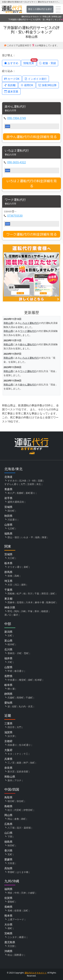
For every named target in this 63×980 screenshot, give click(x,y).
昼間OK (27, 85)
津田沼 (45, 593)
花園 (40, 481)
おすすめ (11, 63)
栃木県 (8, 563)
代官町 (18, 810)
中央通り (12, 680)
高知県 (8, 868)
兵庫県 (8, 759)
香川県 (8, 851)
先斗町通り (25, 745)
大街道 (11, 863)
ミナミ (18, 754)
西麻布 (11, 602)
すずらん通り (11, 484)
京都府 (8, 741)
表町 (23, 819)
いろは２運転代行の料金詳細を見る (32, 183)
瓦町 (10, 854)
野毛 (10, 611)
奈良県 (8, 768)
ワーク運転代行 (15, 200)
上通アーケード (16, 919)
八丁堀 (11, 828)
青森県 (8, 489)
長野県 (8, 676)
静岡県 (8, 694)
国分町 (11, 511)
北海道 (8, 477)
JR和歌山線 (56, 16)
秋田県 (8, 516)
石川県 (8, 649)
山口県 (8, 833)
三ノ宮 (11, 763)
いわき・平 (27, 537)
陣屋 (44, 537)
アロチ (18, 780)
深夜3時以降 (47, 85)
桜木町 (11, 644)
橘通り (23, 937)
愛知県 (8, 703)
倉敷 (17, 819)
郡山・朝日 (13, 537)
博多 (10, 893)
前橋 (10, 576)
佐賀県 (8, 898)
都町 (10, 928)
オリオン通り (15, 567)
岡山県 (8, 815)
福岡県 (8, 889)
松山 (10, 955)
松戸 (19, 593)
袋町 (30, 680)
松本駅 (38, 680)
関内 (17, 611)
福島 (37, 537)
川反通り (12, 520)
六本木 (29, 602)
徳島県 (8, 842)
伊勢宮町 (28, 810)
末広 (39, 484)
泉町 (26, 567)
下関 (10, 837)
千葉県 (8, 590)
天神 (23, 893)
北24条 (23, 481)
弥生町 (20, 801)
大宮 (10, 585)
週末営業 (11, 92)
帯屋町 (11, 872)
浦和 (23, 585)
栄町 (53, 593)
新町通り (30, 493)
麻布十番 (39, 602)
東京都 (8, 599)
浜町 (26, 910)
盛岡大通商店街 (16, 502)
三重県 (8, 723)
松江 (10, 810)
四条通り (12, 745)
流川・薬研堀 (24, 828)
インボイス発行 (36, 79)
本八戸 (11, 493)
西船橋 (11, 593)
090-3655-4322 (17, 162)
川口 (17, 585)
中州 (17, 893)
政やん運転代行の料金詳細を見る (32, 137)
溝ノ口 (8, 615)
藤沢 (16, 615)
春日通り (19, 671)
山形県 (8, 525)
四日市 (11, 727)
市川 (30, 593)
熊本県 (8, 916)
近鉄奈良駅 (23, 771)
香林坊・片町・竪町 (18, 653)
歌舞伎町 (51, 602)
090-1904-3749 (17, 118)
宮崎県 (8, 933)
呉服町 (11, 698)
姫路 (19, 763)
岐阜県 (8, 685)
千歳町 (29, 698)
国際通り (19, 955)
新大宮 (11, 771)
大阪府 (8, 750)
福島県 (8, 533)
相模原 (45, 611)
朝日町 (11, 801)
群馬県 (8, 572)
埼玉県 (8, 581)
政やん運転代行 (15, 107)
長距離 (10, 85)
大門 (23, 484)
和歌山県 (47, 16)
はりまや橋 (23, 872)
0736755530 (15, 216)
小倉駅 (31, 893)
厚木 (37, 611)
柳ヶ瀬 (11, 689)
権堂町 (23, 680)
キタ (10, 754)
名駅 (14, 706)
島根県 (8, 806)
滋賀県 (8, 732)
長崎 (10, 910)
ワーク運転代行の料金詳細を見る (32, 234)
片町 (10, 662)
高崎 (17, 576)
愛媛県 (8, 859)
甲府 (10, 671)
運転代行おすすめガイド (32, 16)
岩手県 (8, 498)
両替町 (20, 698)
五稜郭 (31, 484)
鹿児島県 (10, 942)
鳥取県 (8, 797)
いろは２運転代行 (17, 151)
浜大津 (11, 736)
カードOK (12, 79)
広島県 (8, 824)
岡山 (10, 819)
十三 (26, 754)
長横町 (20, 493)
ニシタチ (12, 937)
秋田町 (11, 845)
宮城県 (8, 507)
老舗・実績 (48, 63)
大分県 (8, 924)
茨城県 (8, 554)
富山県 (8, 641)
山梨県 (8, 667)
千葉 (37, 593)
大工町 (11, 558)
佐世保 (18, 910)
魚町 (32, 763)
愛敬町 (11, 902)
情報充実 (30, 62)
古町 (10, 635)
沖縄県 (8, 951)
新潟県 (8, 632)
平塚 (30, 611)
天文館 (11, 946)
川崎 (23, 611)
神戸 (26, 763)
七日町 (11, 528)
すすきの (12, 481)
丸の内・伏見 (26, 706)
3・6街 (32, 481)
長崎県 (8, 907)
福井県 (8, 658)
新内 (10, 780)
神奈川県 (10, 607)
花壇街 (20, 602)
